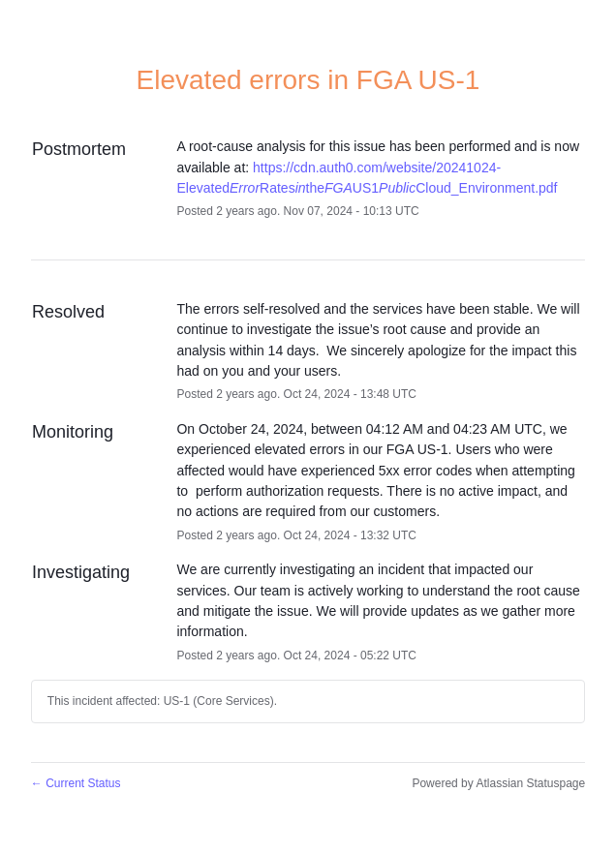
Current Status (76, 783)
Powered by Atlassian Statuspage (498, 783)
